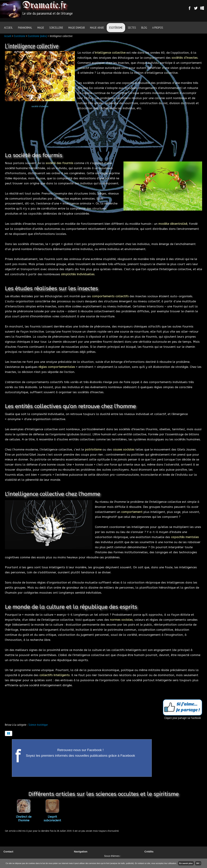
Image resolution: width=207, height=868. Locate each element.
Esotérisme (116, 28)
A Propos (158, 28)
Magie (41, 28)
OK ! (198, 863)
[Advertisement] (124, 10)
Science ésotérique (38, 725)
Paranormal (25, 28)
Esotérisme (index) (38, 36)
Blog (144, 28)
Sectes (132, 28)
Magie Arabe (97, 28)
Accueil (8, 28)
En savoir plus (186, 863)
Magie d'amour (77, 28)
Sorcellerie (56, 28)
